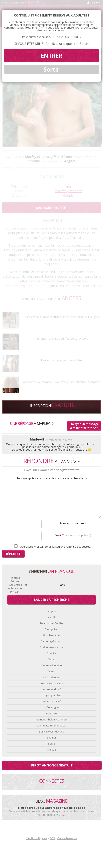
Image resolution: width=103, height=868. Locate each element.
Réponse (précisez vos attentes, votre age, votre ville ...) (52, 478)
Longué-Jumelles (51, 695)
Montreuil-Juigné (52, 701)
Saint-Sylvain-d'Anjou (52, 732)
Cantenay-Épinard (51, 641)
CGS (52, 838)
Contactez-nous (67, 838)
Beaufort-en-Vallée (51, 623)
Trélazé (51, 750)
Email (73, 535)
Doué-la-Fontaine (52, 665)
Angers (52, 611)
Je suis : (15, 578)
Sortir (51, 69)
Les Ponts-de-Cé (52, 689)
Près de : (15, 592)
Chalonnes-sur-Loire (51, 647)
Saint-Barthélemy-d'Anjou (52, 719)
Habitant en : (15, 589)
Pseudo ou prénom (73, 523)
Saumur (51, 738)
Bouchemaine (51, 635)
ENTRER (51, 56)
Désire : (16, 581)
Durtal (52, 671)
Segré (51, 744)
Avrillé (52, 617)
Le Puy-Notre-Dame (51, 683)
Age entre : (15, 585)
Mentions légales (36, 838)
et (26, 585)
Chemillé (51, 653)
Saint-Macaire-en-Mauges (52, 726)
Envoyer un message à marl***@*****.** (84, 426)
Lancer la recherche (51, 600)
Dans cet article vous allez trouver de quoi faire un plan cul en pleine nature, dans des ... (51, 813)
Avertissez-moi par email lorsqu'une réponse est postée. (52, 546)
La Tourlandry (51, 677)
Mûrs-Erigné (52, 707)
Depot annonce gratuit (52, 765)
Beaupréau (52, 629)
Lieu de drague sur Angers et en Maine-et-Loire (52, 808)
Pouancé (51, 713)
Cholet (52, 659)
